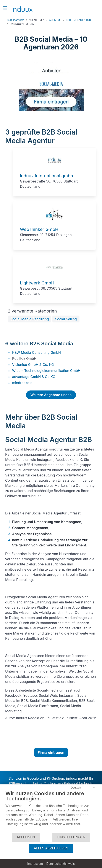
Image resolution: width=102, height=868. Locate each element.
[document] (51, 811)
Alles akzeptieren (51, 848)
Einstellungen (71, 837)
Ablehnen (26, 837)
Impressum (35, 864)
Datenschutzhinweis (61, 864)
